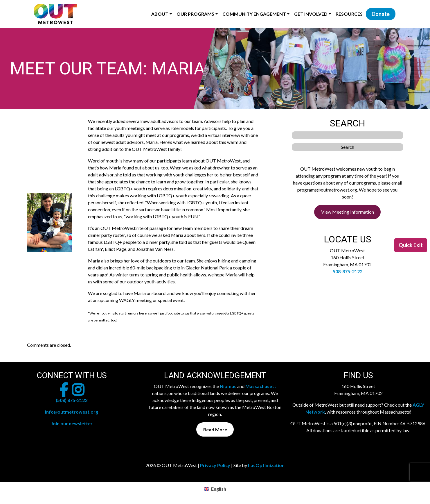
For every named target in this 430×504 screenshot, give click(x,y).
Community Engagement (254, 14)
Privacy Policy (215, 465)
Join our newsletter (72, 423)
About (160, 14)
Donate (381, 14)
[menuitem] (215, 489)
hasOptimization (266, 465)
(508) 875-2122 (72, 400)
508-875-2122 (348, 271)
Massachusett (261, 386)
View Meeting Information (348, 212)
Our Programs (195, 14)
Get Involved (311, 14)
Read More (215, 429)
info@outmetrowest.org (72, 412)
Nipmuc (228, 386)
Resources (349, 14)
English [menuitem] (219, 489)
